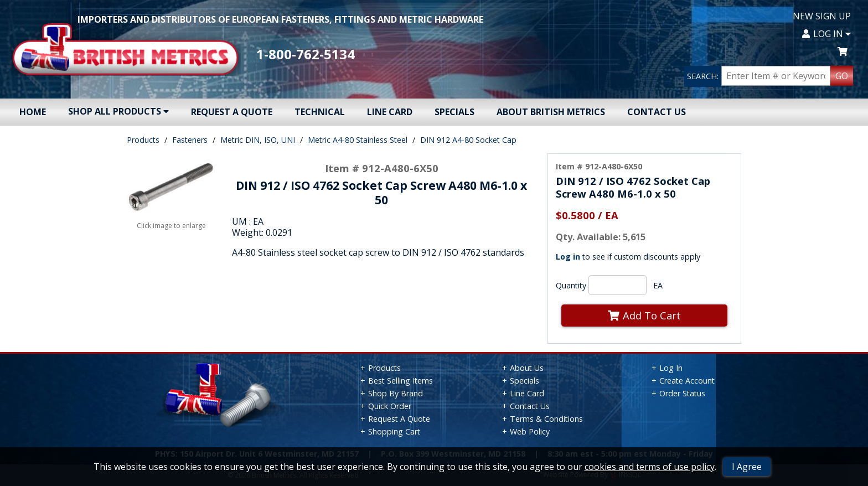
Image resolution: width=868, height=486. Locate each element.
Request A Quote (232, 112)
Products (143, 140)
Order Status (682, 393)
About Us (527, 368)
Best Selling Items (401, 381)
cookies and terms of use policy (650, 467)
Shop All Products (118, 111)
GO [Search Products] (842, 76)
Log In (826, 34)
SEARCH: (703, 76)
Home (33, 112)
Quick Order (390, 406)
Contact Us (657, 112)
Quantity (571, 285)
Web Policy (530, 431)
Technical (320, 112)
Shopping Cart (394, 431)
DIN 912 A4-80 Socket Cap (468, 140)
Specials (454, 112)
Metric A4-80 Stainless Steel (358, 140)
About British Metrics (551, 112)
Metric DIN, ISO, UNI (258, 140)
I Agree (747, 467)
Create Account (687, 381)
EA (658, 285)
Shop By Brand (396, 393)
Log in (568, 257)
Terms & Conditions (546, 419)
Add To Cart (644, 315)
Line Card (390, 112)
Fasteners (190, 140)
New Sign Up (822, 16)
